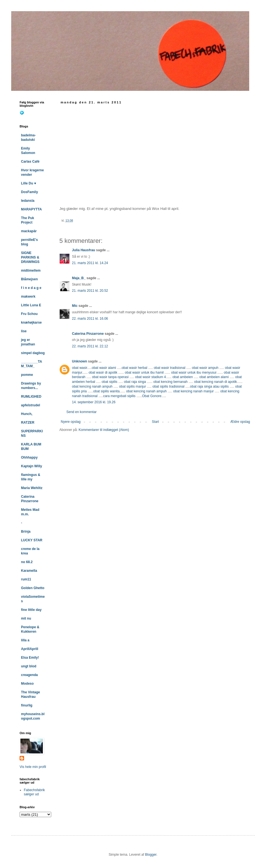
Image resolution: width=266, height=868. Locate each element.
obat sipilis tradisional (169, 386)
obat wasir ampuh (205, 368)
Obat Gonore (152, 396)
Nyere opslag (71, 422)
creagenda (29, 675)
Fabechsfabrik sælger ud (34, 792)
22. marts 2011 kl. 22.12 (90, 346)
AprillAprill (30, 649)
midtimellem (31, 271)
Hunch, (27, 414)
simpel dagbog (33, 353)
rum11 (26, 579)
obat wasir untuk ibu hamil (144, 373)
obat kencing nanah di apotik (215, 382)
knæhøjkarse (31, 322)
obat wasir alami (104, 368)
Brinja (26, 532)
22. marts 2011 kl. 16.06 (90, 319)
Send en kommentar (81, 412)
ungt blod (29, 666)
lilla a (25, 640)
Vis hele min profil (33, 767)
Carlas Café (30, 162)
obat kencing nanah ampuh (92, 386)
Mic (75, 306)
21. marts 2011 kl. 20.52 (90, 291)
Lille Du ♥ (29, 183)
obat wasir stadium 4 (150, 377)
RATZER (28, 423)
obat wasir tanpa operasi (110, 377)
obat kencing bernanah (171, 382)
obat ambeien (183, 377)
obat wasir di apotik (102, 373)
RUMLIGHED (31, 397)
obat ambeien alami (214, 377)
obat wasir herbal (134, 368)
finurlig (27, 705)
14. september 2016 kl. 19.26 (94, 402)
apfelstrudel (31, 405)
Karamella (29, 571)
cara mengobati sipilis (119, 396)
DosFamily (30, 192)
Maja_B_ (79, 278)
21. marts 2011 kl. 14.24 (90, 263)
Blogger (151, 855)
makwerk (28, 297)
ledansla (28, 201)
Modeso (27, 684)
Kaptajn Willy (32, 466)
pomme (27, 375)
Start (155, 422)
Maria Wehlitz (32, 488)
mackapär (29, 231)
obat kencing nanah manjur (194, 391)
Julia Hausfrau (84, 250)
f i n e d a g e (31, 288)
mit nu (26, 618)
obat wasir (80, 368)
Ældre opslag (240, 422)
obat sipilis (109, 382)
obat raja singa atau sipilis (209, 386)
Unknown (80, 361)
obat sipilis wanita (106, 391)
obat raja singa (135, 382)
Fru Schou (29, 314)
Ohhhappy (29, 457)
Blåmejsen (29, 279)
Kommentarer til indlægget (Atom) (104, 430)
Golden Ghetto (33, 588)
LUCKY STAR (32, 540)
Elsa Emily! (30, 658)
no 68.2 (27, 562)
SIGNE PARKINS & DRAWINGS (30, 257)
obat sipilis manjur (132, 386)
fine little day (31, 610)
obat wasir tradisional (170, 368)
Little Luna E (31, 305)
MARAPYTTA (31, 209)
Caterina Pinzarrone (88, 334)
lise (24, 331)
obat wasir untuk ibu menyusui (194, 373)
